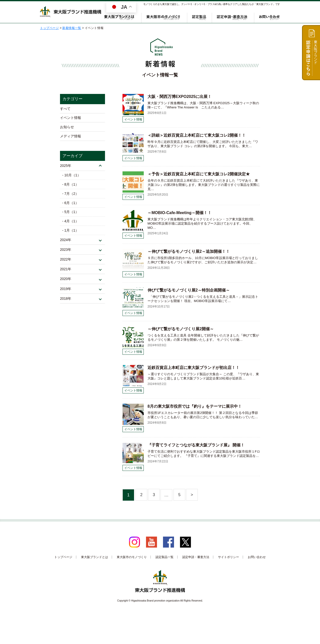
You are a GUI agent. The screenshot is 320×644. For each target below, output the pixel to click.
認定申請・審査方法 (234, 17)
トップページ (63, 557)
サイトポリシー (228, 557)
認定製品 (201, 17)
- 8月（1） (71, 188)
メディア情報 (70, 138)
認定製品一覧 (164, 557)
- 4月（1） (71, 227)
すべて (65, 109)
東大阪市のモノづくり (168, 17)
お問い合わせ (270, 17)
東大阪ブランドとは (127, 17)
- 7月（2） (71, 198)
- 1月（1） (71, 237)
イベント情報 (70, 119)
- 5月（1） (71, 217)
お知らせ (67, 128)
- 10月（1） (72, 178)
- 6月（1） (71, 207)
